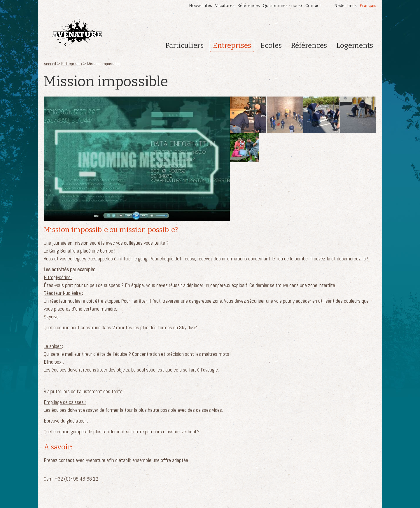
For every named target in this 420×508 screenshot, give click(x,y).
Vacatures (225, 6)
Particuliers (184, 45)
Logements (355, 45)
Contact (313, 6)
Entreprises (232, 45)
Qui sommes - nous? (283, 6)
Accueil (50, 64)
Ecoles (271, 45)
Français (368, 6)
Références (249, 6)
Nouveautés (201, 6)
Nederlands (345, 6)
